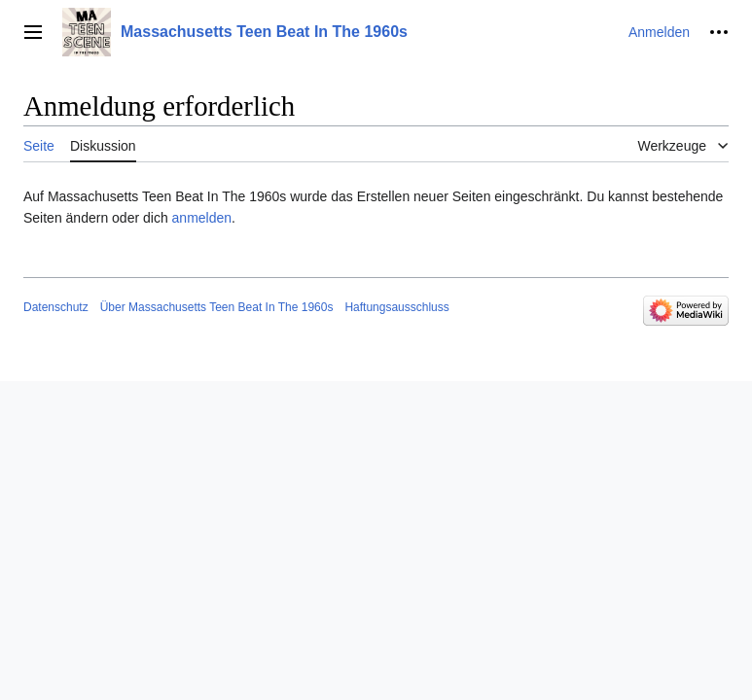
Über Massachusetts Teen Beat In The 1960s (217, 307)
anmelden (202, 218)
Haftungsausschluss (396, 307)
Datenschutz (56, 307)
